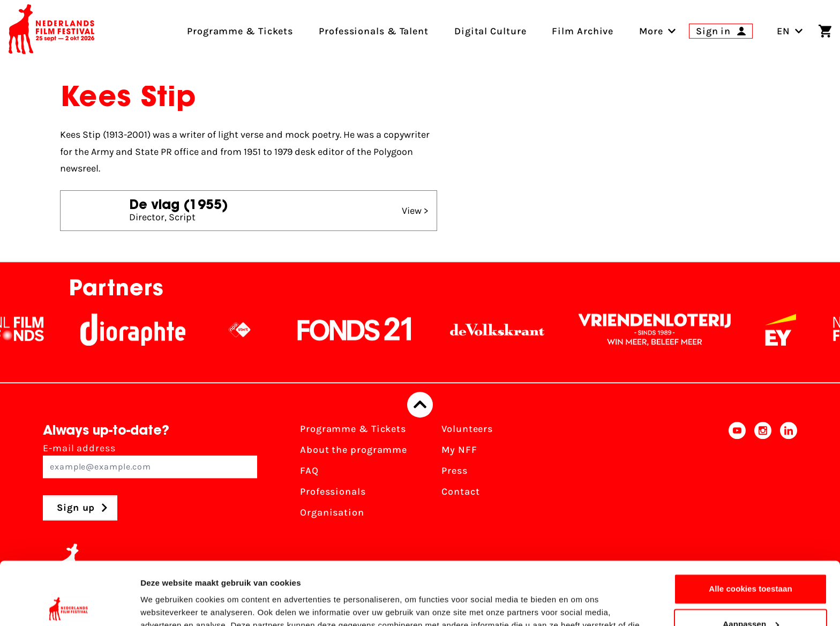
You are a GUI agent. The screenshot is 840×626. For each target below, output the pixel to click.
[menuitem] (651, 31)
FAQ (309, 471)
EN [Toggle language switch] (790, 31)
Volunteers (467, 429)
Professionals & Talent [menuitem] (374, 31)
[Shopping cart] (825, 31)
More (651, 31)
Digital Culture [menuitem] (490, 31)
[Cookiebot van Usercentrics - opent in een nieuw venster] (69, 605)
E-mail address (150, 460)
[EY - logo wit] (813, 330)
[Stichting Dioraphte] (166, 330)
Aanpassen (751, 561)
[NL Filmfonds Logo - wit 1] (51, 330)
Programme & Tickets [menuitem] (240, 31)
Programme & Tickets (353, 429)
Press (455, 471)
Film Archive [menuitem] (583, 31)
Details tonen (166, 605)
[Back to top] (420, 405)
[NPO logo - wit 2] (272, 330)
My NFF (459, 450)
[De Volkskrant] (530, 330)
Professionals (333, 491)
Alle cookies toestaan (751, 526)
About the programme (354, 450)
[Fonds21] (387, 330)
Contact (460, 491)
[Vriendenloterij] (687, 330)
